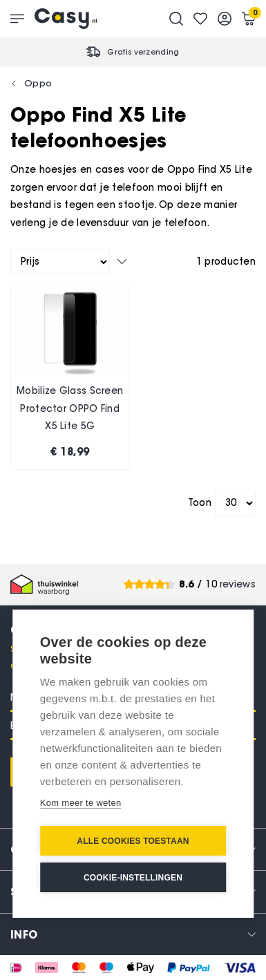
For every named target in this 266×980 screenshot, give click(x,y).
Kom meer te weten (81, 803)
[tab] (133, 934)
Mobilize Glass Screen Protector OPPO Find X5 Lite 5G (70, 408)
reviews (238, 584)
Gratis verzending (143, 52)
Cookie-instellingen (133, 878)
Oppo (38, 83)
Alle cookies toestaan (133, 841)
